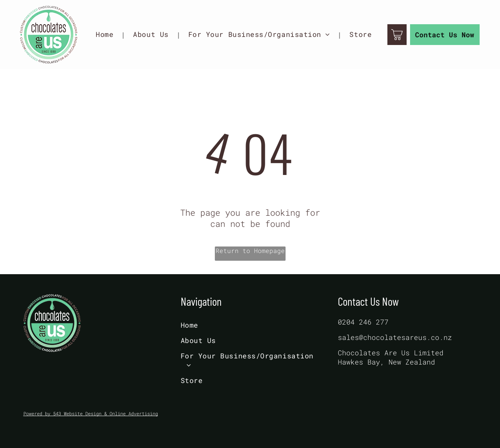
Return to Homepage (250, 251)
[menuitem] (107, 34)
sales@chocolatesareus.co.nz (395, 337)
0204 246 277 (363, 322)
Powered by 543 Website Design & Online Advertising (91, 413)
